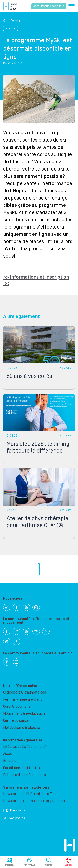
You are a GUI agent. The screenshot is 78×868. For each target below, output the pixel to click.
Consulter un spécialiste (49, 6)
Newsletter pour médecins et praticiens (35, 801)
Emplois (10, 761)
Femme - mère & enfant (22, 699)
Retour (12, 21)
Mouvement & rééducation (24, 714)
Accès (8, 754)
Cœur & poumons (17, 706)
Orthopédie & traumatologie (25, 692)
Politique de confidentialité (24, 775)
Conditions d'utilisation (21, 768)
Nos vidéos (14, 810)
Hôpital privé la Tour (10, 6)
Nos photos (14, 818)
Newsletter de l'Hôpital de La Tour (30, 794)
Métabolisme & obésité (22, 728)
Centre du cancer (17, 721)
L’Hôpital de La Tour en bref (25, 747)
